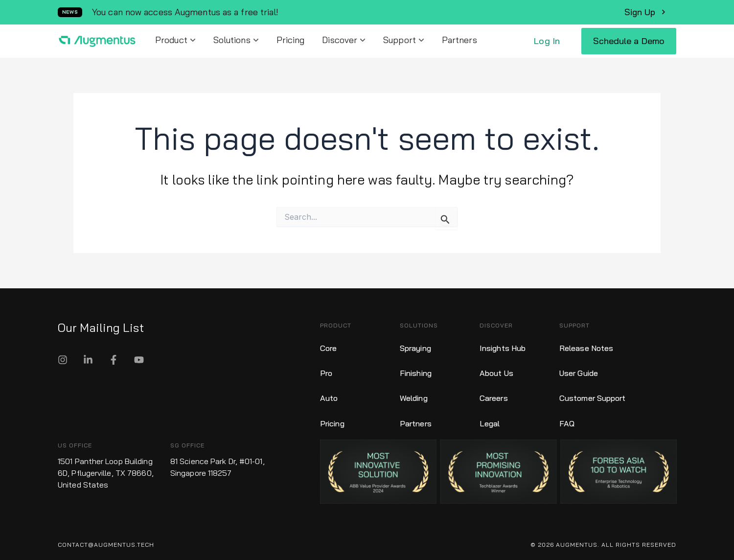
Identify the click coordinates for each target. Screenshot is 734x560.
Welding (414, 394)
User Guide (579, 371)
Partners (416, 418)
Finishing (416, 371)
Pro (326, 371)
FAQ (567, 418)
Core (328, 347)
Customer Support (593, 394)
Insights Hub (503, 347)
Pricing (332, 418)
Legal (490, 418)
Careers (494, 394)
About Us (496, 371)
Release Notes (586, 347)
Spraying (415, 347)
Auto (329, 394)
